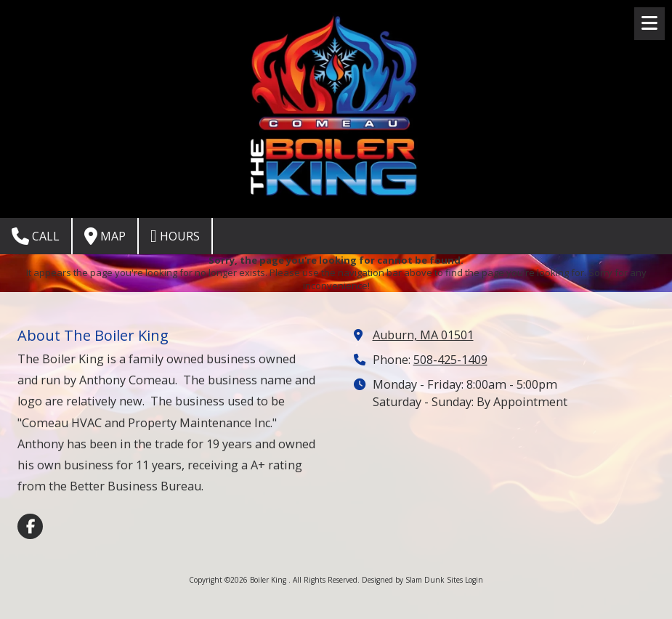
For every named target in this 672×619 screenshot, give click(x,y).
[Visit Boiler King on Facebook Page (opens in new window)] (30, 526)
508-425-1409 (450, 360)
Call (36, 236)
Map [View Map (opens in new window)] (105, 236)
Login (474, 580)
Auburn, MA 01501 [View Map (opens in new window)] (423, 335)
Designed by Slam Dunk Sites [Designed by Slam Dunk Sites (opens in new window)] (412, 580)
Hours (175, 236)
